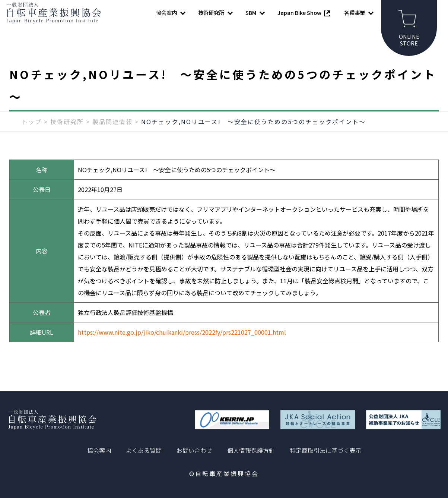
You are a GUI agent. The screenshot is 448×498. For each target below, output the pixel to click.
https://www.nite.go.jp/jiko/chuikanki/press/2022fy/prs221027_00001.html (182, 344)
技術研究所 (67, 133)
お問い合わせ (194, 450)
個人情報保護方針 (251, 450)
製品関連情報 (112, 133)
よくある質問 (144, 450)
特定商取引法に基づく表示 (325, 450)
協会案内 (99, 450)
